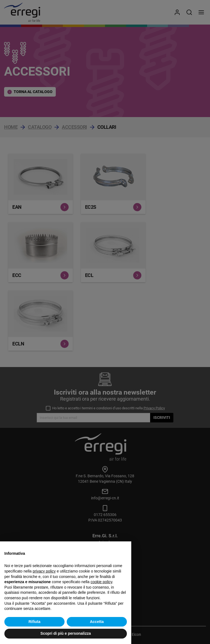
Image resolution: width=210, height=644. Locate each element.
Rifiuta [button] (34, 622)
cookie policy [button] (101, 582)
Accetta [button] (97, 622)
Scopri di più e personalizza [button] (66, 633)
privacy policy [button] (44, 571)
